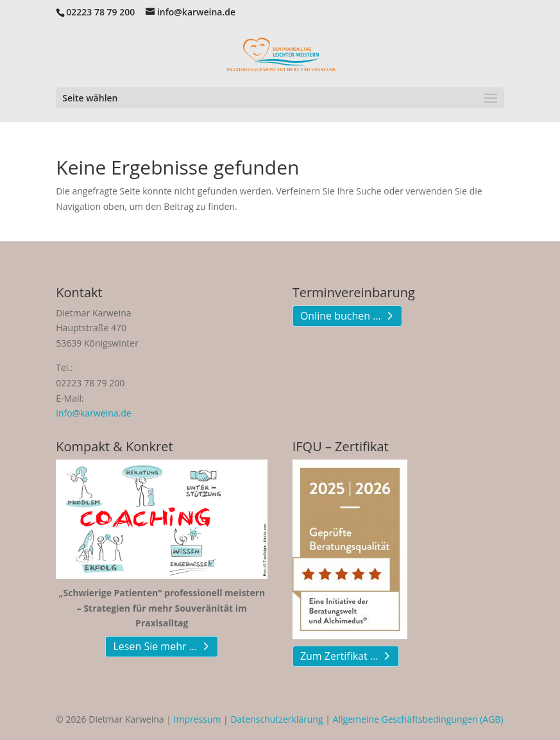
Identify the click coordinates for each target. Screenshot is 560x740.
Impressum (198, 719)
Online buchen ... (341, 316)
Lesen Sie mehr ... (155, 646)
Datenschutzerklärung (276, 719)
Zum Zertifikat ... (339, 656)
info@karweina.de (93, 413)
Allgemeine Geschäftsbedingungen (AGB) (418, 719)
